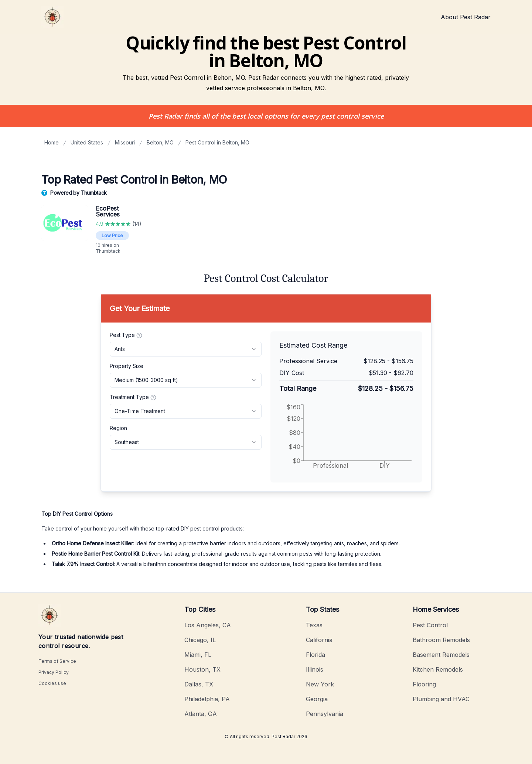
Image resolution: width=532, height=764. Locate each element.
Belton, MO (160, 142)
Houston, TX (202, 669)
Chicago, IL (200, 640)
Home (52, 142)
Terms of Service (57, 661)
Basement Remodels (441, 655)
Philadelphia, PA (207, 699)
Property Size (127, 366)
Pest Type (126, 335)
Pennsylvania (325, 714)
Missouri (125, 142)
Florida (316, 655)
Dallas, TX (199, 684)
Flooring (424, 684)
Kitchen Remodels (438, 669)
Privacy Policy (54, 672)
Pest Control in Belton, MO (217, 142)
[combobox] (186, 349)
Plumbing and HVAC (441, 699)
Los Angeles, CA (208, 625)
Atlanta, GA (201, 714)
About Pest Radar (466, 17)
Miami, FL (198, 655)
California (319, 640)
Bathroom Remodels (441, 640)
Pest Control (430, 625)
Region (118, 428)
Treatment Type (133, 397)
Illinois (315, 669)
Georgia (317, 699)
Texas (314, 625)
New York (320, 684)
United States (87, 142)
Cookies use (52, 683)
